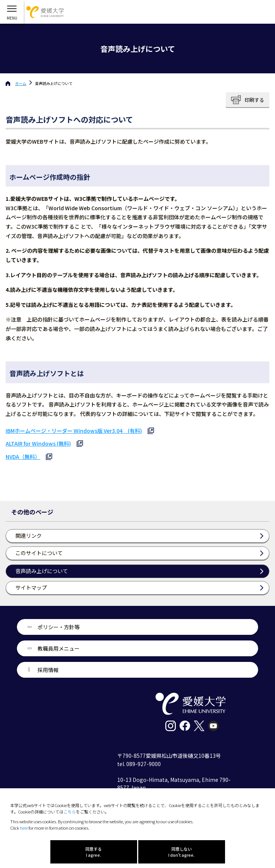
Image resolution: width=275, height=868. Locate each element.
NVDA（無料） (23, 457)
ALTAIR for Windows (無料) (38, 443)
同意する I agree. (94, 852)
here (24, 828)
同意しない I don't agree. (181, 852)
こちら (70, 812)
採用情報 (48, 670)
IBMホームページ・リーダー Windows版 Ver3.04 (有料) (74, 431)
